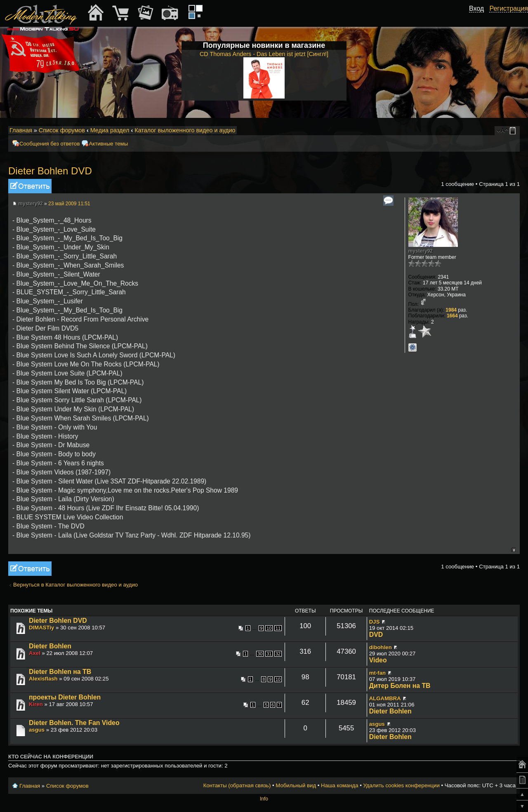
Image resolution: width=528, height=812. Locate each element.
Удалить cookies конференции (401, 785)
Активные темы (108, 144)
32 (278, 654)
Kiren (36, 704)
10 (269, 628)
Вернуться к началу (513, 550)
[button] (479, 18)
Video (378, 660)
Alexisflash (43, 679)
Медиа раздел (110, 130)
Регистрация (509, 8)
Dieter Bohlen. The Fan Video (74, 723)
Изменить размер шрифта (503, 131)
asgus (37, 730)
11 (278, 628)
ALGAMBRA (385, 698)
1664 (452, 316)
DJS (375, 622)
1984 (451, 310)
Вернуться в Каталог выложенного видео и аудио (75, 585)
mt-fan (377, 673)
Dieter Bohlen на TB (60, 672)
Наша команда (339, 785)
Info (264, 799)
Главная (21, 130)
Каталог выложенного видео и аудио (185, 130)
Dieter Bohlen (50, 646)
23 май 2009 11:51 (69, 204)
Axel (35, 653)
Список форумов (62, 130)
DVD (376, 635)
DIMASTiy (41, 628)
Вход (476, 8)
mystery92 (30, 204)
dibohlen (381, 647)
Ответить (30, 186)
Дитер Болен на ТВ (400, 686)
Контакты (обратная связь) (237, 785)
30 (260, 654)
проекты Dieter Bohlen (65, 697)
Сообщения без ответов (49, 144)
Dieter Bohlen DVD (50, 171)
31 (269, 654)
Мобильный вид (514, 131)
